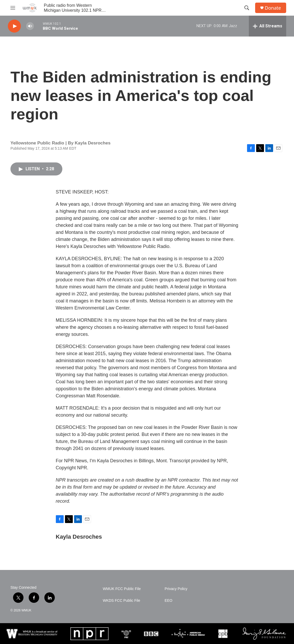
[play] (14, 26)
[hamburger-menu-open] (13, 8)
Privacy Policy (176, 589)
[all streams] (268, 26)
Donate (273, 8)
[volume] (30, 26)
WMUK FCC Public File (122, 589)
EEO (169, 601)
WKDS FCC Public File (121, 601)
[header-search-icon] (247, 8)
